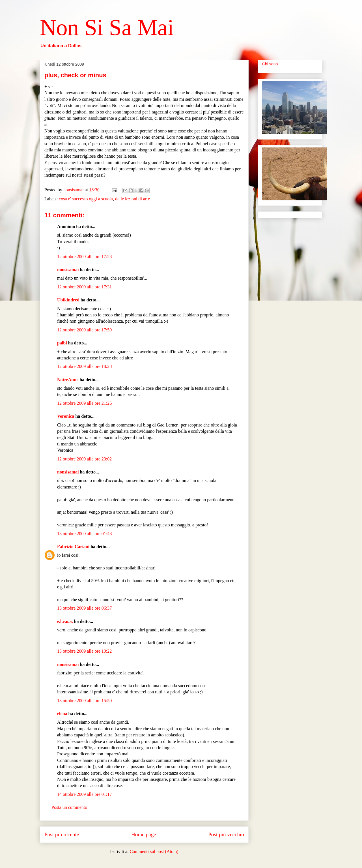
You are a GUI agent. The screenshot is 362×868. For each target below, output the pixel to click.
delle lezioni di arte (132, 199)
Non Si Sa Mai (107, 27)
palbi (62, 343)
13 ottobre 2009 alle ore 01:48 (84, 534)
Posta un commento (69, 807)
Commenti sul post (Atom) (154, 851)
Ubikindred (68, 300)
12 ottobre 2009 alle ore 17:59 (84, 330)
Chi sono (270, 64)
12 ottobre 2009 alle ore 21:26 (84, 403)
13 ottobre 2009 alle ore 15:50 (84, 701)
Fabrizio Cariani (73, 547)
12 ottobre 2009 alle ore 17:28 (84, 257)
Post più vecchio (226, 834)
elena (62, 714)
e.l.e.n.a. (65, 621)
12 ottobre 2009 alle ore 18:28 (84, 366)
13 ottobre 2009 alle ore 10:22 (84, 651)
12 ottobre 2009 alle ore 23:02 (84, 459)
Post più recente (62, 834)
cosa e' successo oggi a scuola (86, 199)
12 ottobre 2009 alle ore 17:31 (84, 287)
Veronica (66, 416)
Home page (144, 834)
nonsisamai (68, 270)
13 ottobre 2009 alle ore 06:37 (84, 608)
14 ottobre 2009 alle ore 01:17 (84, 794)
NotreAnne (68, 380)
